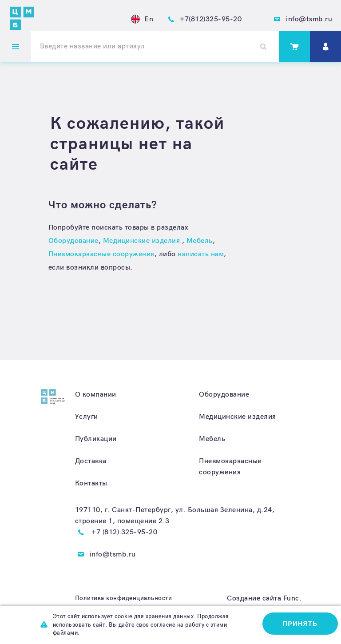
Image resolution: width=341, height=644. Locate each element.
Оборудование (73, 241)
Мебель (200, 241)
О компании (96, 395)
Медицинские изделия (143, 241)
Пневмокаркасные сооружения (101, 254)
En (142, 19)
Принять (300, 624)
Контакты (91, 483)
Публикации (96, 439)
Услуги (87, 417)
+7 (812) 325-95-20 (124, 532)
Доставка (91, 461)
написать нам (201, 254)
